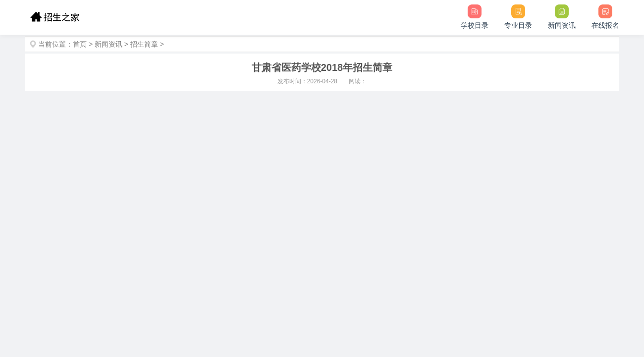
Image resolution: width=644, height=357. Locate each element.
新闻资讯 (108, 44)
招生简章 (144, 44)
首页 (80, 44)
